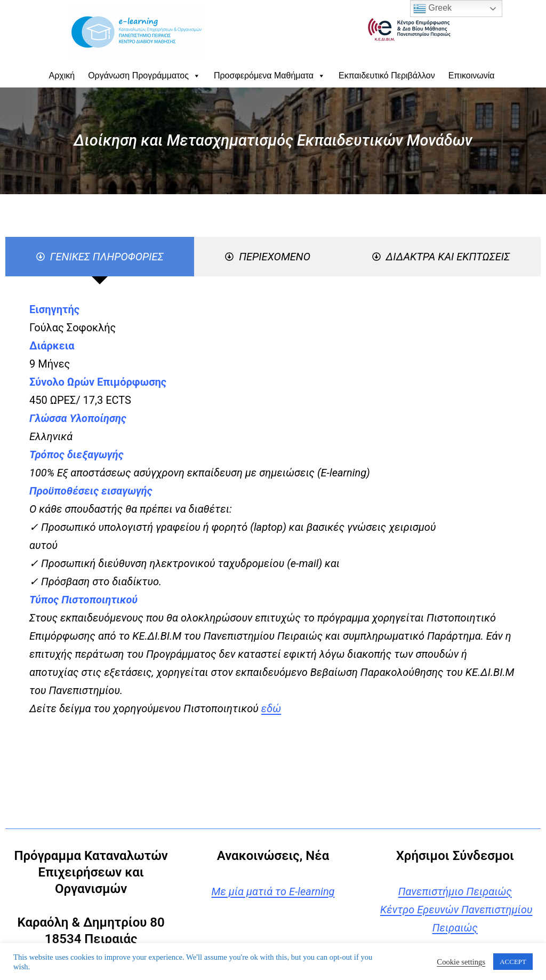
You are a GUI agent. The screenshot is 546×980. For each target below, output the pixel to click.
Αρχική (62, 75)
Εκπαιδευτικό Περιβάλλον (387, 75)
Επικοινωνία (472, 75)
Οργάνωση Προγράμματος (144, 75)
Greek (432, 9)
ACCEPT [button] (513, 962)
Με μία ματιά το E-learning (273, 891)
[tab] (100, 257)
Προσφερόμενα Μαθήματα (270, 75)
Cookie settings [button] (461, 962)
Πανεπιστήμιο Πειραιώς (455, 891)
